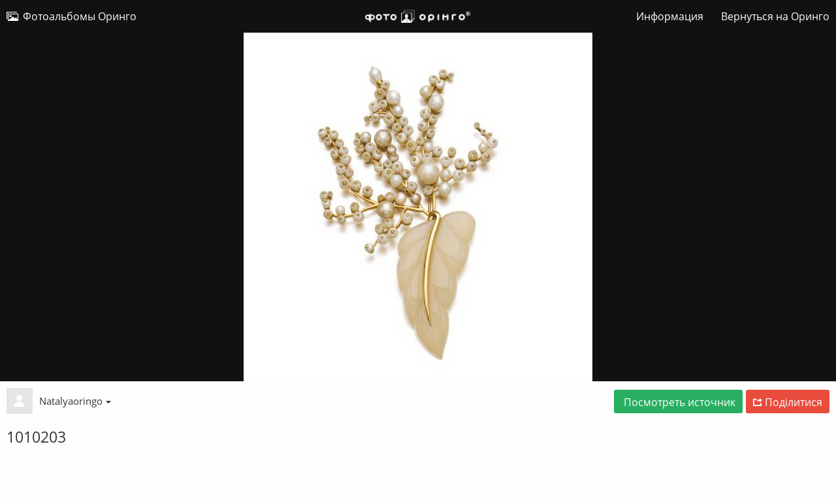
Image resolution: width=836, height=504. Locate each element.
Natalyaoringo (75, 401)
